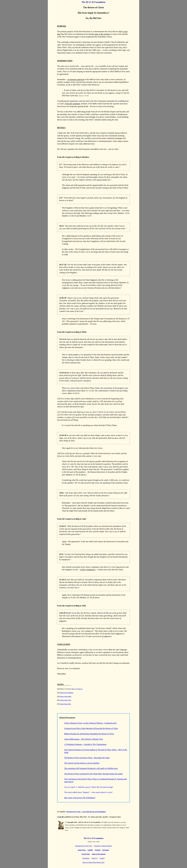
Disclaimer (86, 858)
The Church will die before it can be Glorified (82, 763)
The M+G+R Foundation (93, 2)
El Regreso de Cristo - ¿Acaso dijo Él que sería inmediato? (86, 812)
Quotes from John (65, 704)
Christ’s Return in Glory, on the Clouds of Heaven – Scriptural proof (90, 723)
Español (97, 850)
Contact (102, 858)
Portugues (106, 850)
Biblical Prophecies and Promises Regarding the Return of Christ (89, 734)
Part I (74, 689)
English (90, 850)
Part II (80, 689)
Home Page (82, 850)
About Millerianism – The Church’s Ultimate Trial (83, 739)
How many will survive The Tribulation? (80, 798)
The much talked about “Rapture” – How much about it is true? (88, 792)
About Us (95, 858)
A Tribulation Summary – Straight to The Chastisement (85, 744)
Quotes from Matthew (66, 693)
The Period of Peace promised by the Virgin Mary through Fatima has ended (93, 774)
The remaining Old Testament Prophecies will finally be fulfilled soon (91, 768)
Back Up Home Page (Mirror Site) (93, 862)
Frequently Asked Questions (103, 846)
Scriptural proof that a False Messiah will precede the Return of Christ (91, 728)
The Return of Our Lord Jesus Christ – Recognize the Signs (87, 758)
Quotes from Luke (65, 700)
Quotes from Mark (65, 696)
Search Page (86, 854)
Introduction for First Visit (84, 846)
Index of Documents (99, 854)
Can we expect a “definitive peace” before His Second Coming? (89, 787)
